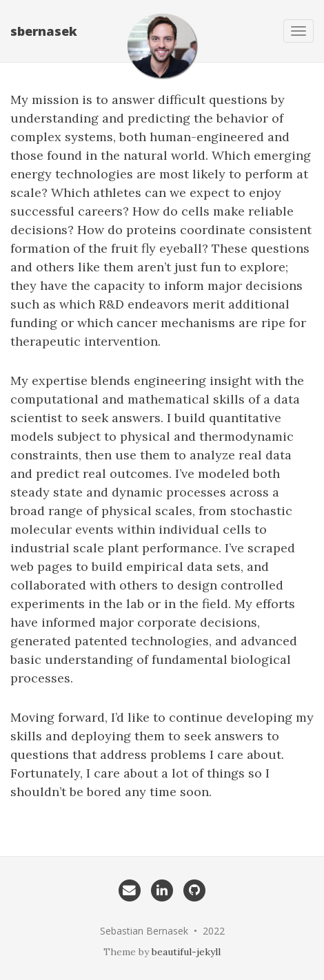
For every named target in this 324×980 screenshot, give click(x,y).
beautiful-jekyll (186, 952)
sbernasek (44, 31)
